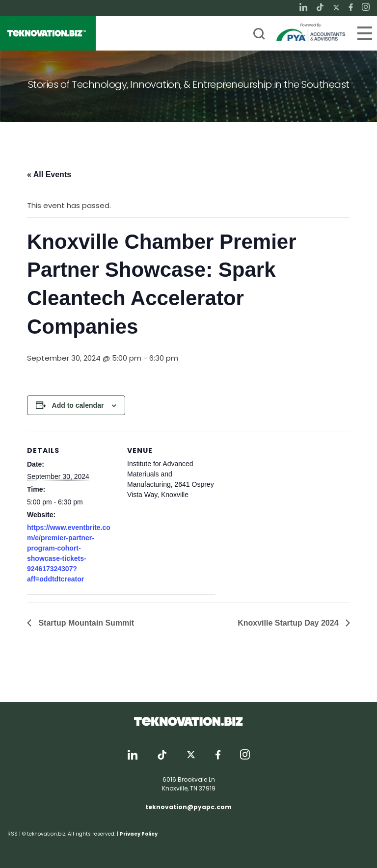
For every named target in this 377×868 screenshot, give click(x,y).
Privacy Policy (139, 834)
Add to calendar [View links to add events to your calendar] (78, 405)
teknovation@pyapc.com (188, 807)
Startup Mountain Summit (85, 623)
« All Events (49, 174)
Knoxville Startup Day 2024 (289, 623)
